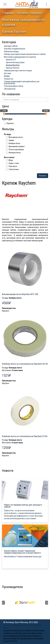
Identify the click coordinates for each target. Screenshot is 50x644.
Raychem (9, 123)
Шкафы (7, 76)
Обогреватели (10, 89)
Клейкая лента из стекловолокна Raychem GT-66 (25, 436)
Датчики (8, 73)
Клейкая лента (13, 143)
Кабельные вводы (11, 51)
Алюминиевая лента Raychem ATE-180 (20, 294)
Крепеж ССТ (11, 60)
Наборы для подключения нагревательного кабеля (25, 54)
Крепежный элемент (15, 146)
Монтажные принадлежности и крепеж (20, 57)
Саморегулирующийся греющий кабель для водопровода (22, 82)
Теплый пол (9, 79)
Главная (8, 13)
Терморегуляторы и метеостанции (18, 71)
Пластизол (12, 166)
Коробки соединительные (15, 49)
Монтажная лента (14, 137)
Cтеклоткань (12, 169)
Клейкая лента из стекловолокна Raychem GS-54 (25, 364)
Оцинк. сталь (12, 163)
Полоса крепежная (15, 149)
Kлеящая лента (13, 153)
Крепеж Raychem (13, 65)
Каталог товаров (29, 13)
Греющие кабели (11, 46)
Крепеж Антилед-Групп (15, 62)
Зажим (10, 140)
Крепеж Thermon (13, 68)
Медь (9, 160)
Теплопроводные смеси (14, 86)
